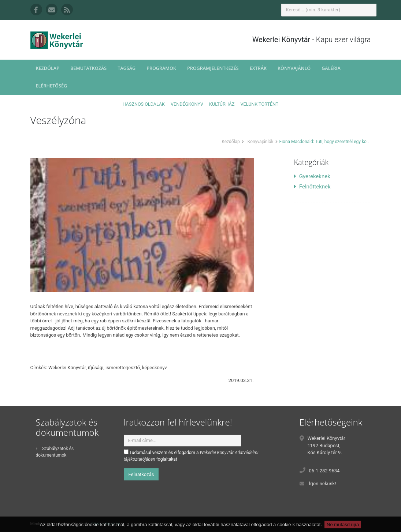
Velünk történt (260, 104)
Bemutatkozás (88, 68)
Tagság (127, 68)
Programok (161, 68)
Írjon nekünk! (323, 484)
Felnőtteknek (312, 187)
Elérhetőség (52, 86)
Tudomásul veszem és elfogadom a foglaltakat (191, 456)
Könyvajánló (294, 68)
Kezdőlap (48, 68)
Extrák (258, 68)
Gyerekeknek (312, 176)
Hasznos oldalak (144, 104)
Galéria (331, 68)
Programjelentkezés (213, 68)
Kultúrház (222, 104)
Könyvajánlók (261, 142)
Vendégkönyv (187, 104)
